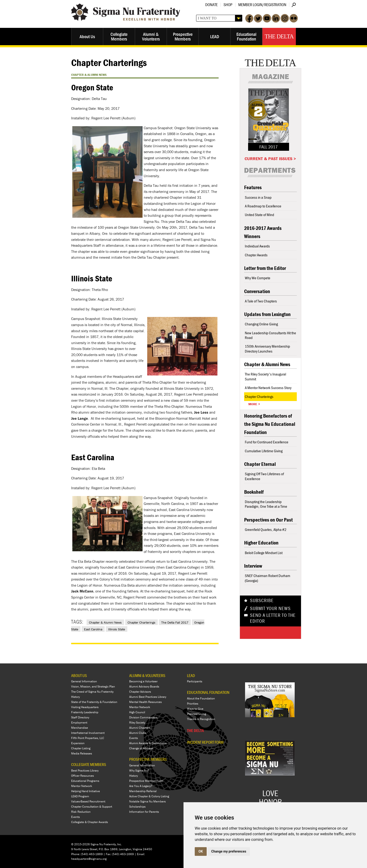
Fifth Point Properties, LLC (88, 738)
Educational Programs (85, 781)
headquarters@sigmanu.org (89, 859)
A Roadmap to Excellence (263, 206)
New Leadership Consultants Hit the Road (270, 335)
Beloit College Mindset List (264, 553)
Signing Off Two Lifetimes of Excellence (264, 476)
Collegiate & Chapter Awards (90, 822)
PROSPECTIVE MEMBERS (148, 759)
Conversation (257, 291)
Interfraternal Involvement (88, 733)
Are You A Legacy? (141, 786)
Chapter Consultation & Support (92, 807)
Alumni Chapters (140, 728)
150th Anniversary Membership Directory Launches (267, 349)
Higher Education (261, 543)
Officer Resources (83, 776)
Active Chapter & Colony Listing (149, 796)
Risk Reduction (81, 812)
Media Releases (82, 753)
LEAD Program (80, 796)
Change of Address (141, 748)
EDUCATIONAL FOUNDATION (208, 692)
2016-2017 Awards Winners (263, 232)
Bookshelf (254, 492)
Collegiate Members (119, 36)
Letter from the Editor (265, 268)
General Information (84, 681)
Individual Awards (257, 246)
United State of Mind (259, 215)
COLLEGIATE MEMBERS (89, 764)
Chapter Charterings (141, 622)
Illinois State (117, 629)
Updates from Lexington (267, 314)
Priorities (193, 704)
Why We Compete (258, 278)
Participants (195, 681)
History (75, 697)
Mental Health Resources (145, 702)
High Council (137, 712)
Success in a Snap (258, 197)
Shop (228, 5)
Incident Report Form (205, 742)
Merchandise (80, 728)
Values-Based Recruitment (88, 801)
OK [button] (201, 851)
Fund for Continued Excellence (267, 442)
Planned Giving (196, 714)
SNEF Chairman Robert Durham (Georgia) (268, 578)
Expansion (78, 743)
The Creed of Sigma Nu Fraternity (92, 692)
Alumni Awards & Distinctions (148, 743)
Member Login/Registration (262, 5)
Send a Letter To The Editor (273, 618)
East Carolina (93, 629)
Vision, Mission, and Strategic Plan (93, 686)
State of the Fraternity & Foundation (94, 702)
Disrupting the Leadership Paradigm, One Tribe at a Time (266, 504)
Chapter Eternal (260, 464)
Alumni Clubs (138, 733)
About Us (87, 36)
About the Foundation (201, 698)
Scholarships (137, 807)
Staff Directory (80, 717)
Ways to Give (195, 709)
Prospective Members (183, 36)
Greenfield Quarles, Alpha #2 (266, 530)
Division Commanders (143, 717)
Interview (253, 566)
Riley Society (137, 723)
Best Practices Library (85, 771)
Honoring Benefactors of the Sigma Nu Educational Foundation (270, 424)
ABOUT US (79, 675)
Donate (211, 5)
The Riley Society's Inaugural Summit (265, 376)
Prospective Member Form (146, 781)
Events (75, 817)
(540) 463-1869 (92, 854)
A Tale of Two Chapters (261, 301)
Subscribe (262, 600)
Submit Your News (270, 608)
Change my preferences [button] (229, 851)
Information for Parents (144, 812)
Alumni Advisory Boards (144, 686)
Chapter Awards (256, 255)
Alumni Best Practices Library (148, 697)
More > (254, 404)
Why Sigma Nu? (139, 771)
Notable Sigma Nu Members (147, 801)
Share (257, 633)
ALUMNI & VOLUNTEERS (147, 675)
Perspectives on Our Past (268, 520)
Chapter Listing (81, 748)
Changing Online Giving (261, 324)
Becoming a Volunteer (143, 681)
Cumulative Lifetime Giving (264, 451)
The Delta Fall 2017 (175, 622)
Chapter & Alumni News (105, 622)
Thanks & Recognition (201, 719)
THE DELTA (195, 730)
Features (253, 187)
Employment (79, 723)
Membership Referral (143, 791)
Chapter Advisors (140, 692)
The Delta (279, 36)
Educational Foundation (246, 36)
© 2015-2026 (81, 844)
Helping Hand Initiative (86, 791)
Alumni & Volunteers (151, 36)
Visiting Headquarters (85, 707)
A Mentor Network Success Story (268, 388)
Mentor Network (82, 786)
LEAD (215, 36)
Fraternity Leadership (85, 712)
